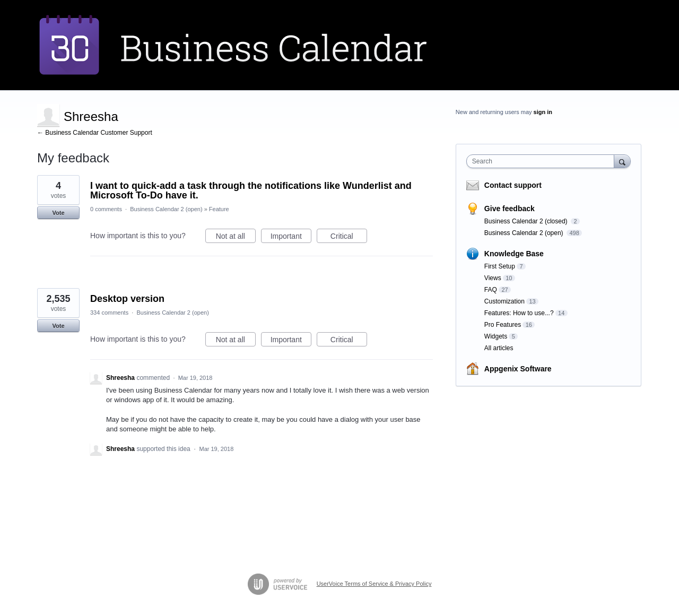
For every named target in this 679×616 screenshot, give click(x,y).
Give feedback (510, 209)
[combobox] (543, 161)
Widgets (496, 336)
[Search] (622, 161)
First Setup (500, 266)
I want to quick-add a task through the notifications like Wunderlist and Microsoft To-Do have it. (251, 190)
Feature (219, 209)
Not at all (236, 238)
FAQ (491, 290)
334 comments (109, 313)
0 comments (106, 209)
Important (291, 238)
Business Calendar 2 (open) (166, 209)
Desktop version (127, 299)
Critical (349, 238)
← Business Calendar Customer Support (95, 133)
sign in (543, 112)
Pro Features (503, 325)
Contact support (513, 185)
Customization (504, 301)
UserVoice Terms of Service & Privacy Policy (374, 584)
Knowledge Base (514, 254)
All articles (499, 348)
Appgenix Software (518, 369)
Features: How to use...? (519, 313)
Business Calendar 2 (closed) (527, 221)
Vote (58, 213)
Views (493, 278)
